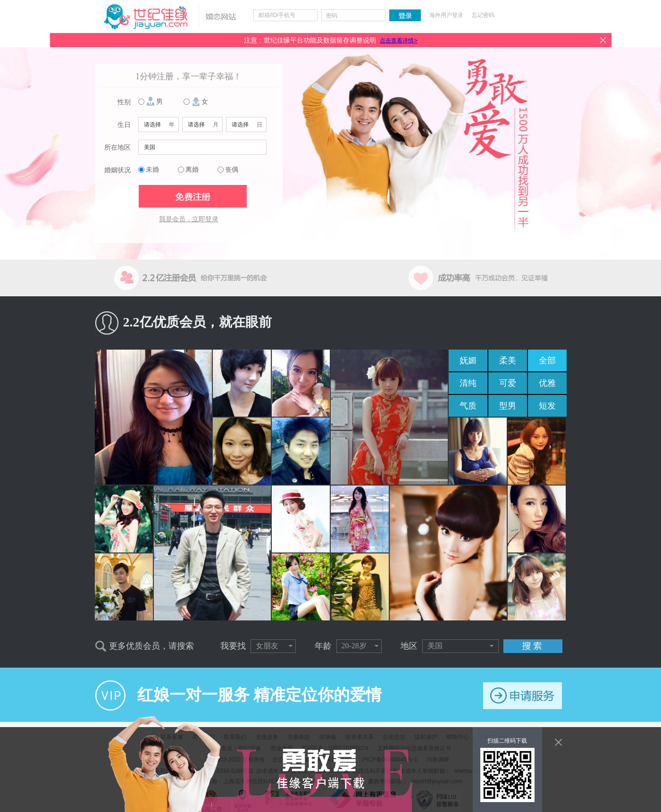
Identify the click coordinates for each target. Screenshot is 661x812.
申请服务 (523, 696)
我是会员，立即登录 (189, 219)
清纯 (468, 383)
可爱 (508, 383)
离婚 (192, 170)
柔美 (508, 360)
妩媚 (468, 360)
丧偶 (232, 170)
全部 (547, 360)
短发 (547, 406)
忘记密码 (483, 15)
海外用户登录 (446, 15)
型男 (508, 406)
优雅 (547, 383)
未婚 (152, 170)
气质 (468, 406)
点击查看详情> (398, 41)
